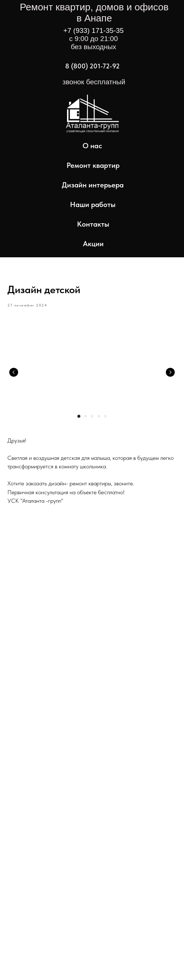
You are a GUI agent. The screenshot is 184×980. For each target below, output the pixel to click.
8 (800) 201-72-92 (92, 66)
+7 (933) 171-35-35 (93, 30)
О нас (92, 146)
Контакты (93, 224)
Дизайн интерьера (93, 185)
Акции (93, 244)
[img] (90, 118)
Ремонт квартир (93, 165)
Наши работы (93, 204)
